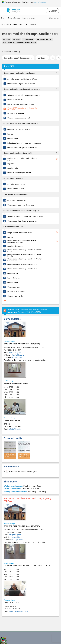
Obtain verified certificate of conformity (22, 221)
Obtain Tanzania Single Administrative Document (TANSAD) (22, 241)
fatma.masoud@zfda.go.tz (19, 611)
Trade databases (14, 18)
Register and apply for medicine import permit (22, 159)
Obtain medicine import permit (19, 173)
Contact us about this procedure (18, 58)
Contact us (54, 18)
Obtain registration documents (19, 118)
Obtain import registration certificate (21, 83)
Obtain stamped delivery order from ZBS (23, 264)
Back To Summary (11, 52)
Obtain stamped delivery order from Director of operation (25, 260)
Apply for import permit (16, 184)
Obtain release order (15, 296)
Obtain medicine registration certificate (22, 147)
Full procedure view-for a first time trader (20, 43)
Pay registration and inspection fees (21, 104)
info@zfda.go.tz (15, 352)
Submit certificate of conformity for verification (25, 216)
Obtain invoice (13, 273)
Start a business (30, 24)
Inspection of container (16, 291)
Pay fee (10, 134)
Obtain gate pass (14, 287)
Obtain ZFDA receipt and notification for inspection (23, 109)
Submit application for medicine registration (24, 143)
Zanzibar (16, 39)
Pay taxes (11, 237)
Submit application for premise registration (24, 95)
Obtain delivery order (16, 246)
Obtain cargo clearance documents (21, 205)
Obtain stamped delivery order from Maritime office (25, 251)
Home (3, 18)
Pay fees (11, 164)
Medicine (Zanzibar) (44, 39)
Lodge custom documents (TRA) (20, 232)
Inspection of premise (16, 113)
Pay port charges (14, 278)
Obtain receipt (13, 138)
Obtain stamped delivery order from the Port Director (24, 255)
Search (52, 11)
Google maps (17, 357)
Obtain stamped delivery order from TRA (23, 269)
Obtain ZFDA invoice (15, 100)
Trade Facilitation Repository (12, 24)
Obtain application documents (19, 129)
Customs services (28, 18)
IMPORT (7, 39)
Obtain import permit (15, 189)
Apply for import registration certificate (22, 79)
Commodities (28, 39)
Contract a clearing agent (17, 200)
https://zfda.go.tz (17, 355)
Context (42, 58)
